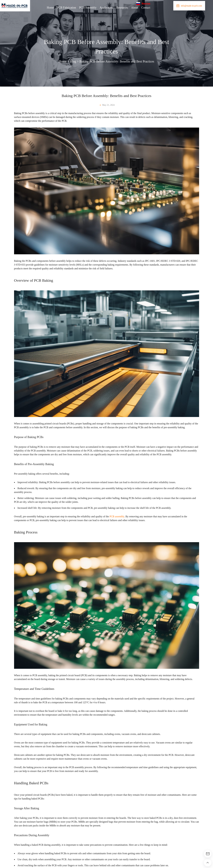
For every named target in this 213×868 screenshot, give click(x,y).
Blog (70, 61)
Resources (122, 8)
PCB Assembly (85, 8)
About (136, 8)
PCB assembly (129, 524)
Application (105, 8)
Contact (149, 8)
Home (44, 8)
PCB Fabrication (61, 8)
